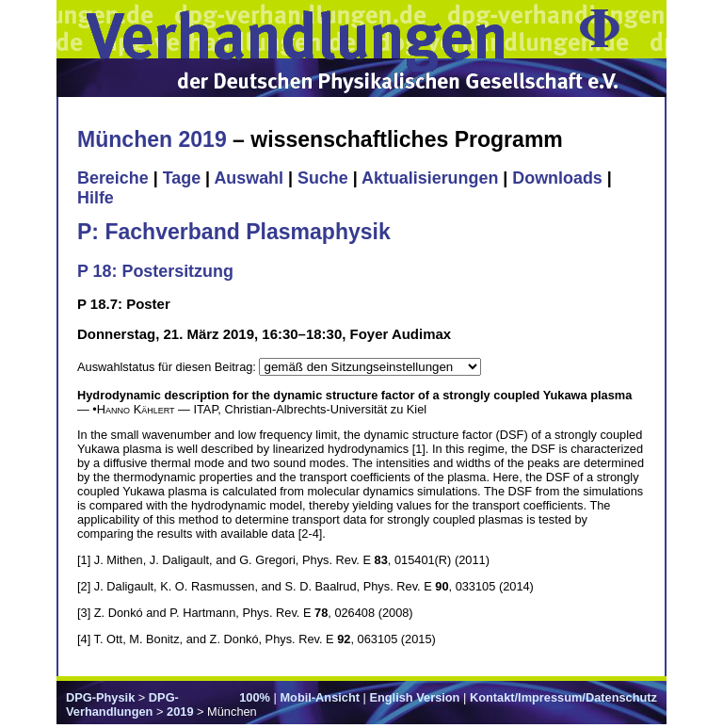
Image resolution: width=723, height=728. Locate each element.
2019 (180, 712)
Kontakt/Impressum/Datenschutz (563, 697)
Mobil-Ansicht (320, 697)
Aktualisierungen (430, 178)
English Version (414, 697)
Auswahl (249, 178)
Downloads (557, 178)
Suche (323, 178)
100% (255, 697)
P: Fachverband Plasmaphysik (234, 232)
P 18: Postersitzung (155, 271)
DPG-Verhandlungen (122, 704)
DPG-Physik (100, 697)
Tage (182, 178)
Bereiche (113, 178)
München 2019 (152, 139)
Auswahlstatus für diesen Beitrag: (168, 367)
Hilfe (96, 198)
